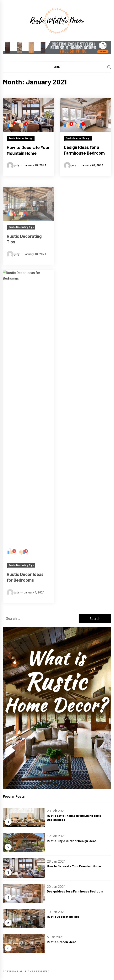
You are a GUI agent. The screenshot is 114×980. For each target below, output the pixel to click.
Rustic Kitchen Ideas (62, 942)
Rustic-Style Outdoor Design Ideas (72, 841)
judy (17, 165)
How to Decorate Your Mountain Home (28, 150)
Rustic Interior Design (21, 138)
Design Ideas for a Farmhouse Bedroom (84, 154)
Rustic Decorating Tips (63, 916)
